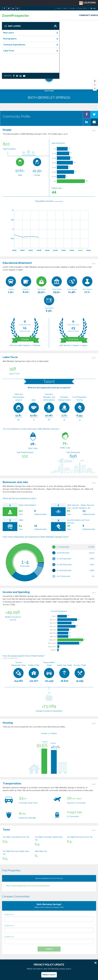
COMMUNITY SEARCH (88, 15)
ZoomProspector (16, 16)
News (65, 8)
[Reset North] (95, 89)
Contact (72, 8)
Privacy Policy (82, 8)
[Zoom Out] (95, 85)
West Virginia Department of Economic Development (28, 886)
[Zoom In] (95, 81)
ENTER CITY (49, 918)
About (59, 8)
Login (93, 8)
